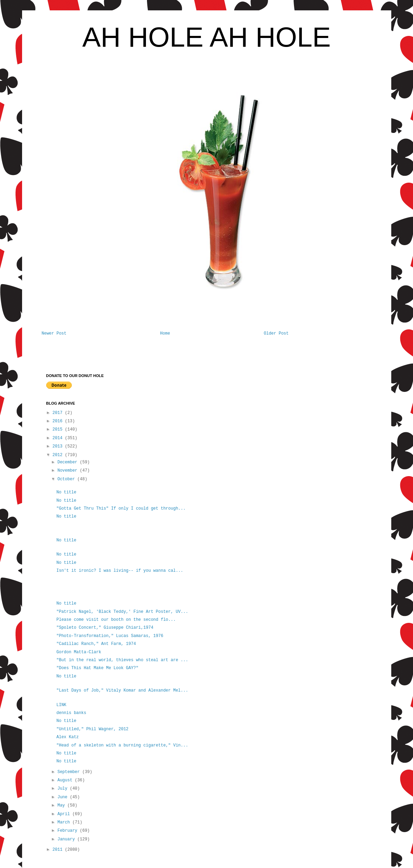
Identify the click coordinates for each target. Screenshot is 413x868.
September (70, 772)
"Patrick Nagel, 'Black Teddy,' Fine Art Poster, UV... (122, 612)
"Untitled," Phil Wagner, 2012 (92, 729)
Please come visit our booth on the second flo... (116, 620)
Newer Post (54, 334)
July (63, 789)
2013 (59, 446)
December (68, 462)
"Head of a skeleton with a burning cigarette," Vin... (122, 745)
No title (66, 492)
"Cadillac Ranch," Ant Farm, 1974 (96, 644)
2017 (59, 413)
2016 (59, 421)
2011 (59, 850)
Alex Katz (67, 737)
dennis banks (71, 713)
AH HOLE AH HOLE (206, 37)
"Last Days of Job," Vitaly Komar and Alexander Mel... (122, 691)
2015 (59, 430)
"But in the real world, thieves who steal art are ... (122, 660)
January (67, 839)
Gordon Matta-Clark (79, 652)
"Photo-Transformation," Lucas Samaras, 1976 (110, 636)
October (67, 479)
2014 (59, 438)
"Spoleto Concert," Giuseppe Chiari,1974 (105, 628)
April (65, 814)
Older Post (276, 334)
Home (165, 334)
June (63, 797)
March (65, 822)
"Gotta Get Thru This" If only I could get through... (121, 509)
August (66, 780)
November (68, 471)
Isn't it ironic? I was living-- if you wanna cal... (120, 571)
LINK (61, 705)
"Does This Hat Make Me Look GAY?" (99, 668)
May (62, 806)
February (68, 831)
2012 (59, 455)
